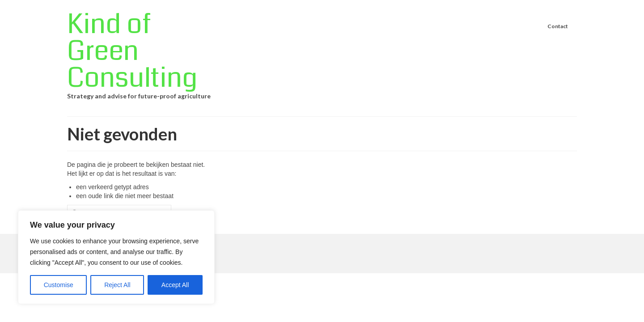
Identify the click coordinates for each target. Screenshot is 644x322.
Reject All (117, 285)
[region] (116, 257)
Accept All (175, 285)
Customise (59, 285)
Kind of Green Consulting (132, 51)
